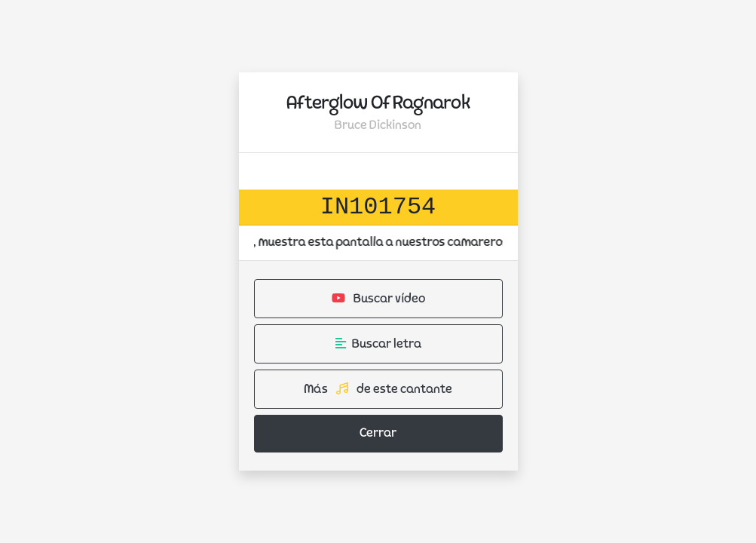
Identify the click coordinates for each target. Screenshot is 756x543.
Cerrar (378, 434)
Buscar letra (378, 344)
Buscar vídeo (378, 299)
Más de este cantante (378, 389)
